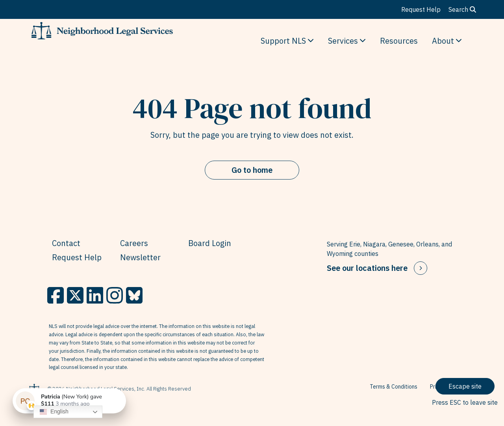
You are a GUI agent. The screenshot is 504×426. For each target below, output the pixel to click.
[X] (75, 295)
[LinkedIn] (95, 295)
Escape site (465, 386)
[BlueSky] (134, 295)
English (54, 412)
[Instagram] (115, 295)
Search (462, 9)
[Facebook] (56, 295)
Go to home (252, 170)
